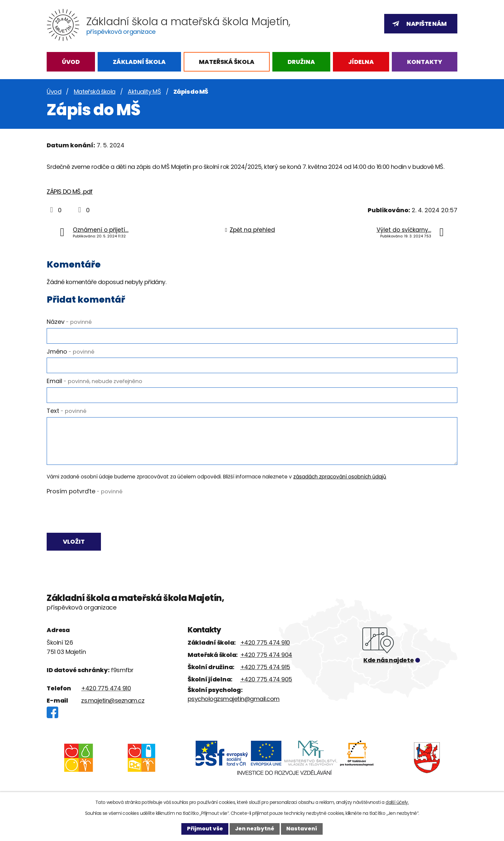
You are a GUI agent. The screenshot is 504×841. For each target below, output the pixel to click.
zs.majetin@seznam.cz (113, 702)
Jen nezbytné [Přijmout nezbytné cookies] (255, 829)
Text (67, 411)
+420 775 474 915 (265, 668)
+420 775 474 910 (106, 690)
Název (69, 322)
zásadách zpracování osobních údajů (340, 477)
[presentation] (97, 513)
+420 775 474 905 (266, 681)
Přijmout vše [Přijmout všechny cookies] (205, 829)
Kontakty (425, 62)
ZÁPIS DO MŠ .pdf (69, 192)
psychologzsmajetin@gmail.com (234, 700)
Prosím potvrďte (85, 491)
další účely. (397, 802)
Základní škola (139, 62)
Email (94, 381)
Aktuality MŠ (144, 92)
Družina (301, 62)
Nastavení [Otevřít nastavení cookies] (302, 829)
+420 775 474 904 (266, 656)
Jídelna (361, 62)
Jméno (70, 351)
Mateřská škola (227, 62)
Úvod (71, 62)
